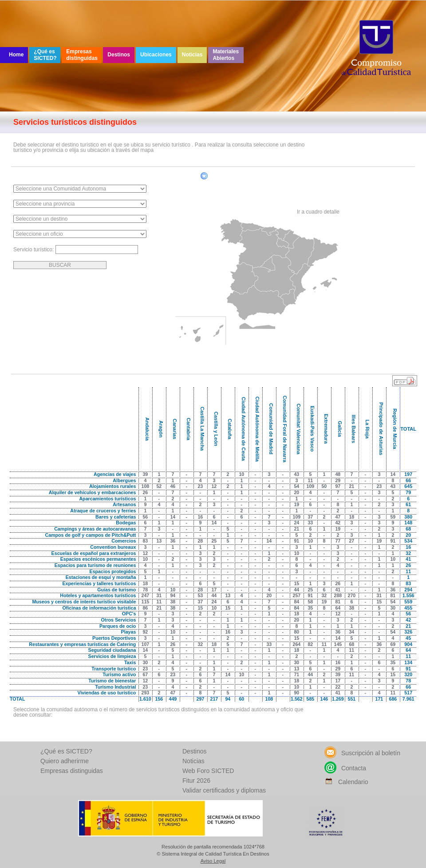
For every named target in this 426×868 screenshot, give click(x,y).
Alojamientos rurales (112, 486)
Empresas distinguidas (82, 55)
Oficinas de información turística (99, 608)
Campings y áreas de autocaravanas (95, 529)
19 (296, 504)
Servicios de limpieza (112, 656)
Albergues (124, 480)
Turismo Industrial (115, 687)
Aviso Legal (213, 861)
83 (145, 541)
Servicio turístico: (34, 250)
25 (214, 541)
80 (296, 632)
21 (351, 486)
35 (310, 608)
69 (393, 644)
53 (200, 595)
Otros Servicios (119, 620)
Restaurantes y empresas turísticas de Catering (82, 644)
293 (145, 693)
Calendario (346, 782)
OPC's (129, 614)
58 (310, 602)
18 (351, 517)
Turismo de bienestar (112, 681)
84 (296, 602)
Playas (129, 632)
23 (200, 486)
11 (310, 480)
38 (173, 602)
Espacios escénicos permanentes (98, 559)
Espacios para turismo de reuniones (95, 565)
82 (310, 644)
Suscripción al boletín (362, 753)
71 (296, 674)
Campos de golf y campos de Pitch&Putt (90, 535)
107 (145, 644)
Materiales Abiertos (226, 55)
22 (338, 687)
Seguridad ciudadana (112, 650)
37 (310, 517)
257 (296, 595)
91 (296, 541)
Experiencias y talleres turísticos (99, 583)
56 (145, 517)
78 (145, 590)
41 (338, 590)
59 (393, 517)
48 (338, 474)
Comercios (124, 541)
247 (145, 595)
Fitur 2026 (196, 781)
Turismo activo (119, 674)
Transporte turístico (114, 669)
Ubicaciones (156, 55)
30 (393, 608)
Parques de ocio (118, 626)
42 (338, 523)
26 (145, 492)
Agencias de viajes (115, 474)
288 (338, 595)
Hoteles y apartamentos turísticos (98, 595)
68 (351, 644)
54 (296, 486)
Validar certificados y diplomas (224, 790)
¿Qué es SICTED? (45, 55)
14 (393, 474)
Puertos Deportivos (114, 638)
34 (351, 632)
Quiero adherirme (65, 761)
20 (296, 492)
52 (159, 486)
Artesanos (124, 504)
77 (338, 541)
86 (145, 608)
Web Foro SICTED (208, 771)
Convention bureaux (113, 547)
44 (296, 590)
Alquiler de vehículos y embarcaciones (93, 492)
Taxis (130, 662)
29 (338, 480)
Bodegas (126, 523)
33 (310, 523)
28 (200, 541)
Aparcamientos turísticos (107, 499)
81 (393, 595)
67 (145, 674)
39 (145, 474)
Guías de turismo (116, 590)
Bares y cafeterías (116, 517)
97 (338, 486)
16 (200, 517)
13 (159, 541)
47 (338, 517)
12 (214, 486)
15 (296, 583)
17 (214, 590)
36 (173, 541)
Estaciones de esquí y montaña (101, 577)
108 (145, 486)
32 (324, 595)
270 (351, 595)
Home (16, 55)
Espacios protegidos (113, 571)
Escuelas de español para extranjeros (94, 553)
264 (296, 644)
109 (310, 486)
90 (296, 693)
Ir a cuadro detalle (318, 212)
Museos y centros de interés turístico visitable (84, 602)
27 (351, 541)
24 (296, 523)
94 (173, 595)
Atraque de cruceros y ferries (103, 511)
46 (173, 486)
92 (145, 632)
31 (159, 595)
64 (338, 608)
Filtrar (217, 178)
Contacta (345, 768)
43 (296, 474)
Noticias (192, 55)
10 (241, 474)
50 (324, 486)
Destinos (119, 55)
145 (338, 644)
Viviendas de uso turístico (106, 693)
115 (145, 602)
